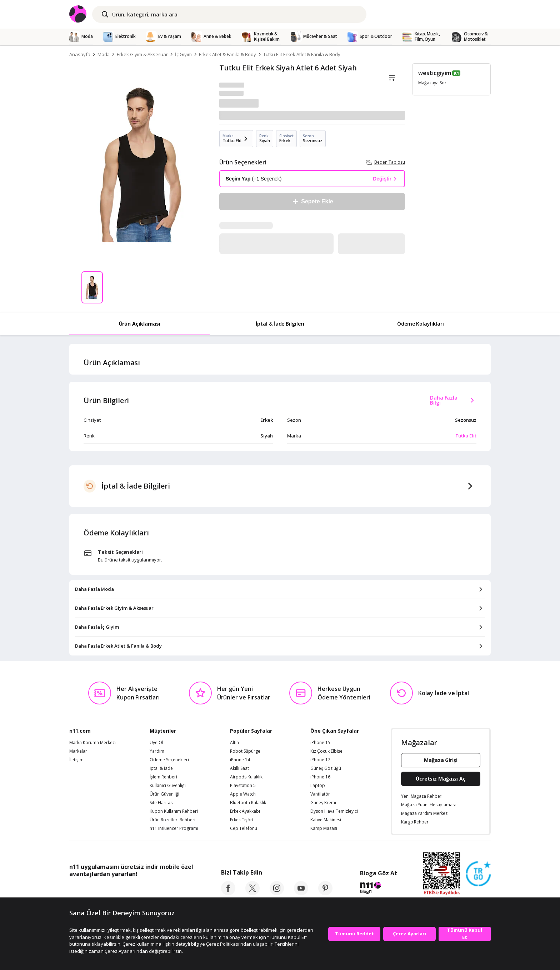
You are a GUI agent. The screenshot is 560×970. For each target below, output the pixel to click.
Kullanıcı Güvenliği (168, 786)
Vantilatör (320, 794)
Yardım (157, 751)
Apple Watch (243, 794)
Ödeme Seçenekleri (169, 760)
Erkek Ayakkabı (245, 811)
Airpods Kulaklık (246, 777)
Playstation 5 (243, 786)
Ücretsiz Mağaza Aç (441, 779)
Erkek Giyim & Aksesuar (142, 54)
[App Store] (91, 890)
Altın (234, 743)
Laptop (318, 786)
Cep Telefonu (244, 828)
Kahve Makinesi (326, 820)
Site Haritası (162, 803)
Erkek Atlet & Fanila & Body (227, 54)
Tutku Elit (466, 436)
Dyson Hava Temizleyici (334, 811)
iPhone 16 (320, 777)
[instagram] (277, 893)
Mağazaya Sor (432, 83)
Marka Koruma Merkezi (92, 743)
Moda (104, 54)
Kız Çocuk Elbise (326, 751)
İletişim (76, 760)
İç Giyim (183, 54)
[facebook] (228, 893)
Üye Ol (156, 743)
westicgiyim (434, 73)
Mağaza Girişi (441, 760)
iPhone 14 (240, 760)
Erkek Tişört (242, 820)
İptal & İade (161, 768)
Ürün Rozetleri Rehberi (172, 820)
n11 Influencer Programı (174, 828)
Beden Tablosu (386, 162)
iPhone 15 (320, 743)
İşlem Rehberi (163, 777)
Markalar (78, 751)
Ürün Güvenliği (164, 794)
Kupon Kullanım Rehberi (174, 811)
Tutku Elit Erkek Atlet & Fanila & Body (302, 54)
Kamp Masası (324, 828)
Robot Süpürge (245, 751)
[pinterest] (325, 893)
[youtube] (301, 893)
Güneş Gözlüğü (326, 768)
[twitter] (252, 893)
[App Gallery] (177, 890)
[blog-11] (378, 889)
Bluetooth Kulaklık (248, 803)
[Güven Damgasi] (478, 874)
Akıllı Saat (239, 768)
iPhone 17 (320, 760)
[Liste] (392, 78)
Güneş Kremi (323, 803)
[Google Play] (135, 890)
